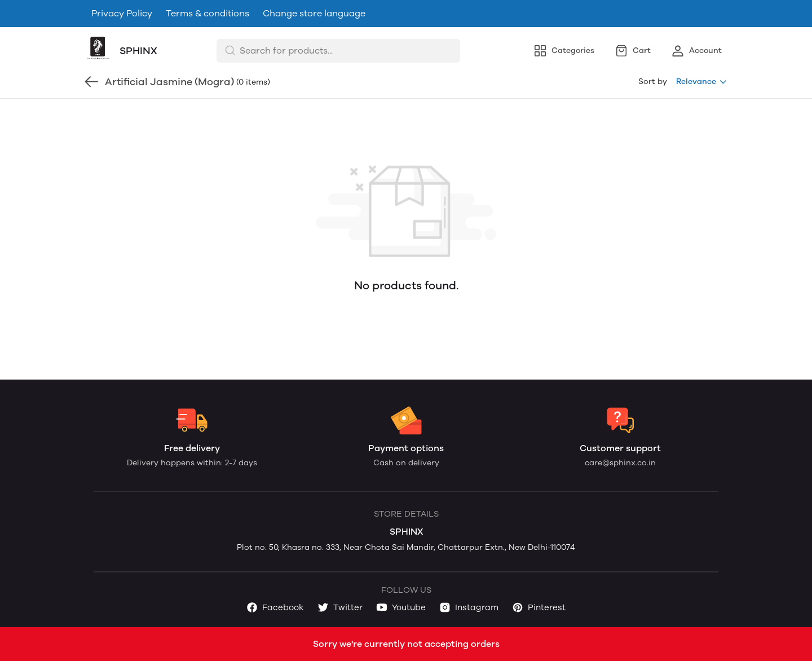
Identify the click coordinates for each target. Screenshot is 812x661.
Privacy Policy (122, 13)
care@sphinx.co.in (620, 463)
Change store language (314, 13)
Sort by (653, 81)
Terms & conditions (208, 13)
